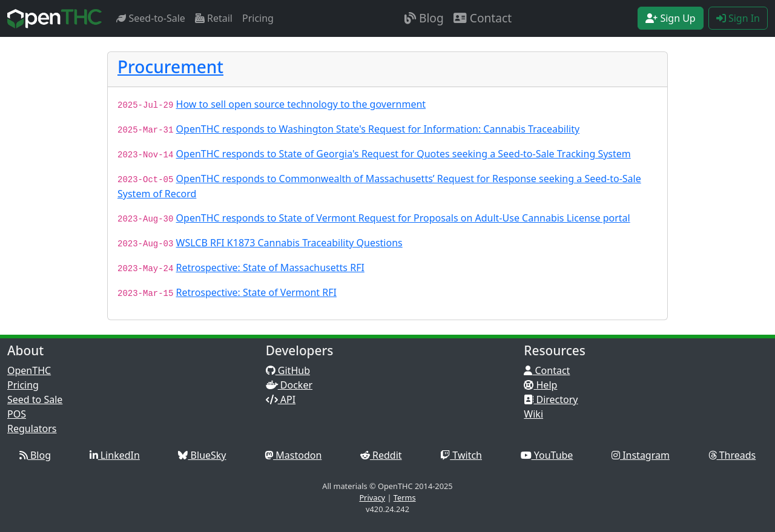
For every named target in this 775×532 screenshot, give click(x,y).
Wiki (533, 414)
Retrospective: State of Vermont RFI (256, 292)
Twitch (461, 455)
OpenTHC (29, 370)
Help (540, 385)
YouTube (547, 455)
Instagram (641, 455)
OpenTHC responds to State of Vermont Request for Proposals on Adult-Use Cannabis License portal (403, 218)
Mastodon (293, 455)
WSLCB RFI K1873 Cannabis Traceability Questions (289, 243)
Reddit (381, 455)
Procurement (170, 67)
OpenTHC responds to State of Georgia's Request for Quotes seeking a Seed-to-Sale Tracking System (404, 154)
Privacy (372, 498)
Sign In (738, 18)
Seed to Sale (35, 399)
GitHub (288, 370)
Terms (405, 498)
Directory (551, 399)
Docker (289, 385)
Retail (214, 18)
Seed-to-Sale (151, 18)
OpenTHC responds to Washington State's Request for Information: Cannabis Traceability (378, 129)
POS (17, 414)
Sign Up (671, 18)
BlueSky (202, 455)
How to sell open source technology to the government (301, 104)
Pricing (258, 18)
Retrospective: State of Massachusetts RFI (270, 268)
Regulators (32, 429)
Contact (483, 18)
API (281, 399)
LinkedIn (115, 455)
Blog (424, 18)
